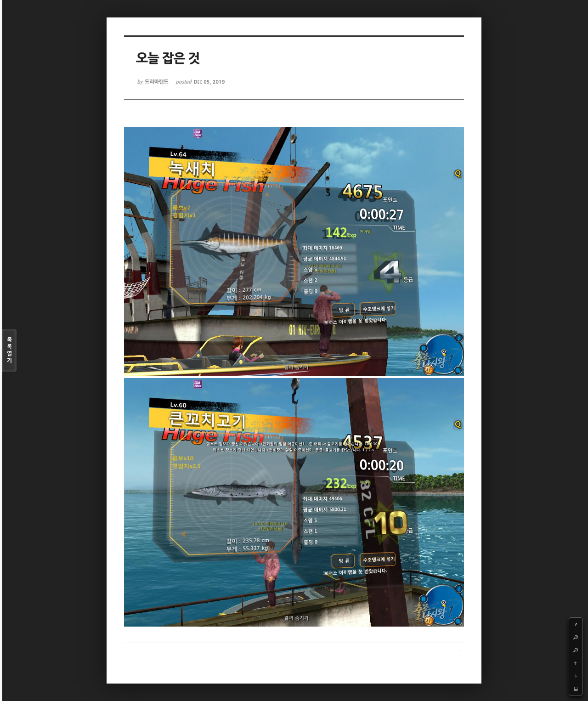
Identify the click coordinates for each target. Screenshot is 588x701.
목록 (9, 351)
